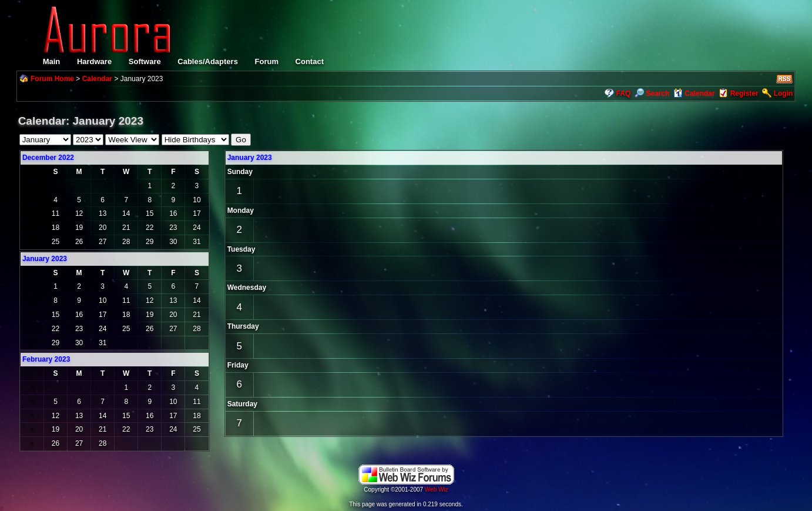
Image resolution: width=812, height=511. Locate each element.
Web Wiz (437, 490)
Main (52, 61)
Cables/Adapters (208, 61)
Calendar (97, 79)
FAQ (624, 93)
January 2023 (250, 158)
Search (652, 93)
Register (744, 93)
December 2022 (48, 158)
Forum (267, 61)
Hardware (94, 61)
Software (145, 61)
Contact (310, 61)
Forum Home (52, 79)
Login (784, 93)
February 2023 (46, 359)
